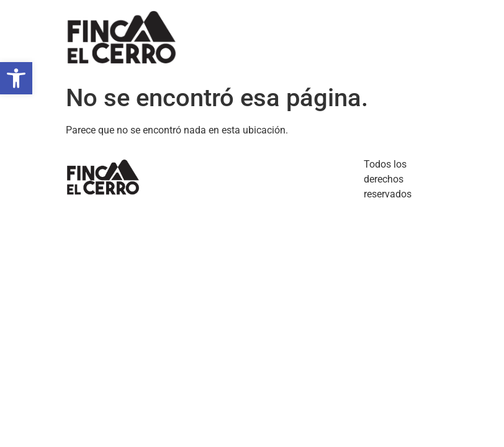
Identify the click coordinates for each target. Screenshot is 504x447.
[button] (16, 78)
